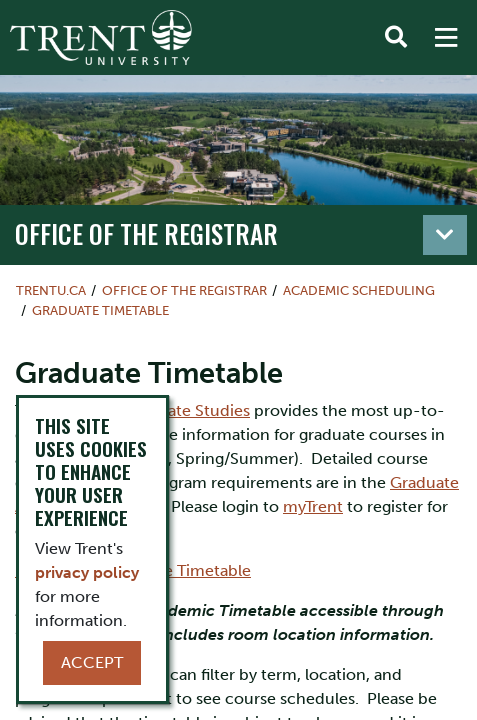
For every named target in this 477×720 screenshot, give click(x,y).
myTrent (313, 506)
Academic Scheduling (359, 290)
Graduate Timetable (100, 310)
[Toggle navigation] (445, 235)
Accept (92, 662)
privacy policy (87, 572)
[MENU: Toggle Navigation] (446, 38)
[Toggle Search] (396, 38)
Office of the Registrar (146, 233)
